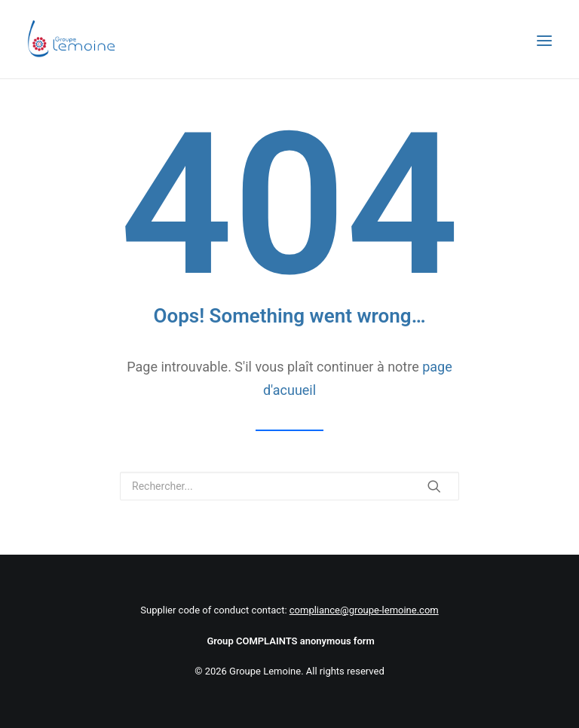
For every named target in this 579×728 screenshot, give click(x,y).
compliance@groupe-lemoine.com (364, 610)
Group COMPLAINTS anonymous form (290, 641)
